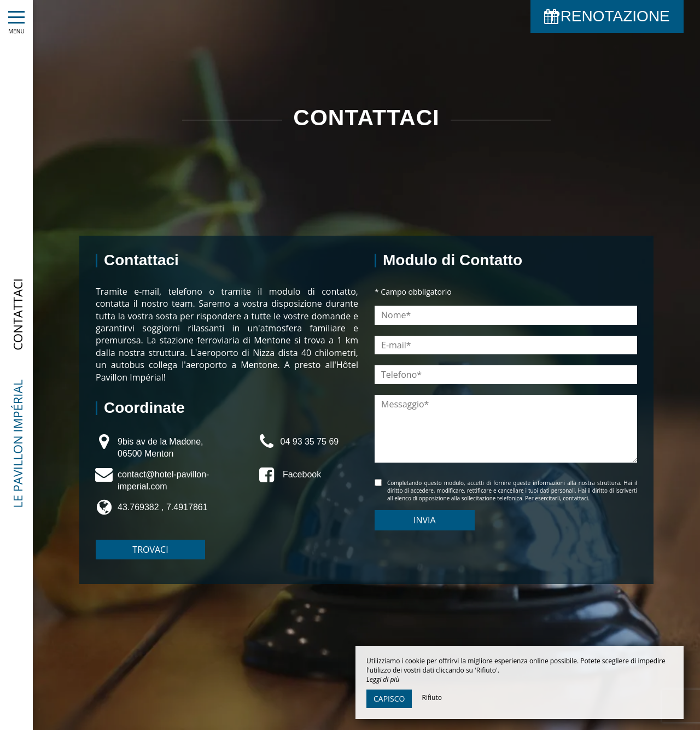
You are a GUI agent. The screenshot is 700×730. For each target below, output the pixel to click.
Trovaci (150, 550)
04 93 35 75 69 (309, 442)
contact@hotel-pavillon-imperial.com (163, 480)
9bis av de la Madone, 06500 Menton (161, 448)
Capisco (389, 699)
